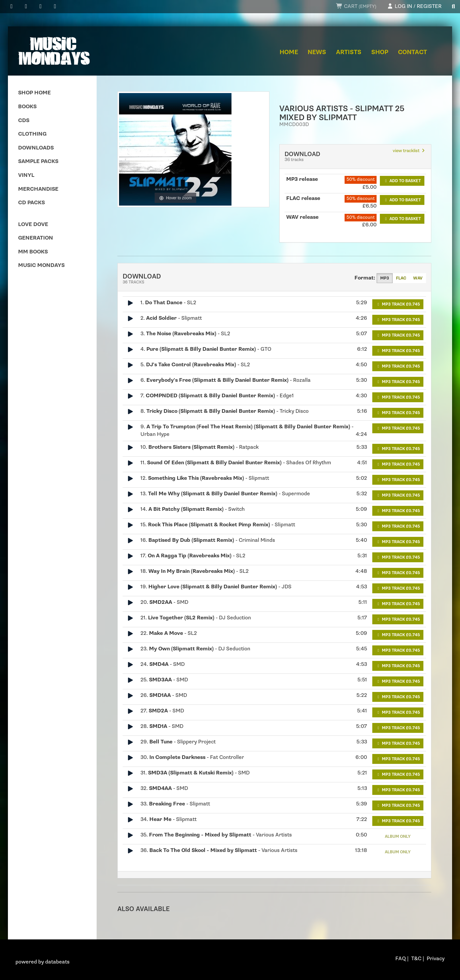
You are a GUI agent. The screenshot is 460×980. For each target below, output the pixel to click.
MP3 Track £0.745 (398, 304)
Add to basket (402, 181)
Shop (380, 52)
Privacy (436, 959)
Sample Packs (38, 162)
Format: (365, 278)
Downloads (36, 148)
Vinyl (26, 175)
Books (27, 107)
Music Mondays (41, 265)
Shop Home (34, 93)
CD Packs (31, 203)
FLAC (401, 278)
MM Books (33, 252)
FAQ (401, 959)
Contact (413, 52)
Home (289, 52)
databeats (57, 962)
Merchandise (38, 189)
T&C (416, 959)
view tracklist (409, 151)
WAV (418, 278)
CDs (24, 121)
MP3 (385, 278)
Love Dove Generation (36, 231)
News (317, 52)
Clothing (32, 134)
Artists (349, 52)
